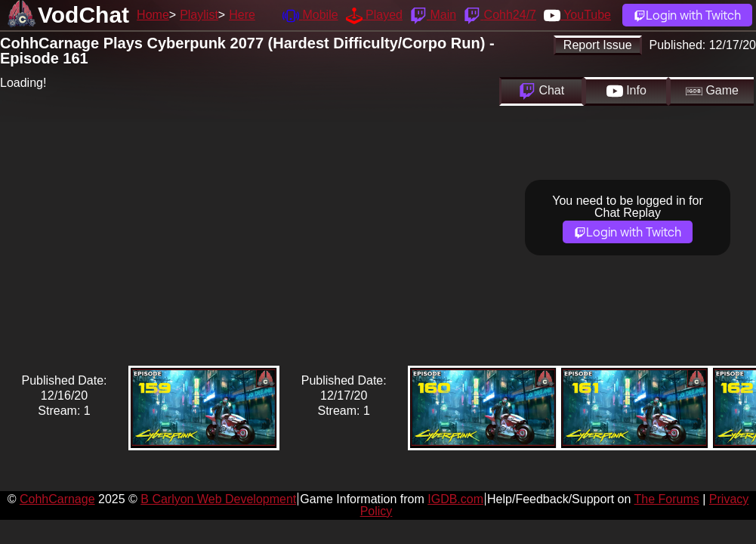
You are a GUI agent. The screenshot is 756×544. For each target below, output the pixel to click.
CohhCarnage (57, 499)
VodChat (83, 15)
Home (153, 15)
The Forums (667, 499)
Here (242, 15)
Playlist (199, 15)
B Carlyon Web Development (218, 499)
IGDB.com (455, 499)
